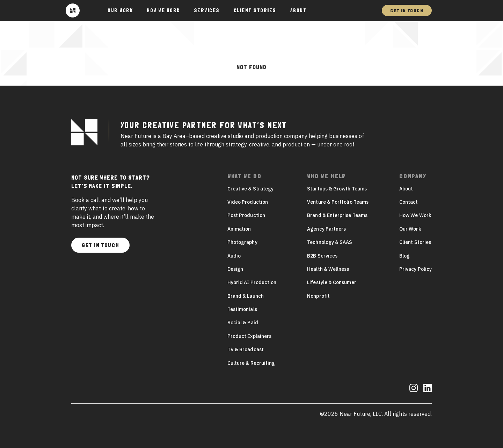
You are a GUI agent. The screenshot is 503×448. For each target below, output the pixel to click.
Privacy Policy (415, 269)
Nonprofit (318, 296)
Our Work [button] (120, 10)
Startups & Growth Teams (337, 189)
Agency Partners (326, 229)
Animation (239, 229)
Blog (404, 256)
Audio (234, 256)
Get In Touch (407, 10)
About (298, 10)
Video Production (248, 202)
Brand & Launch (246, 296)
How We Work (163, 10)
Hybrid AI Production (252, 282)
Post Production (246, 215)
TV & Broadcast (246, 349)
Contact (409, 202)
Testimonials (242, 309)
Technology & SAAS (330, 242)
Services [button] (207, 10)
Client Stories (255, 10)
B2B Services (322, 256)
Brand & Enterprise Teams (337, 215)
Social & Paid (243, 323)
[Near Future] (73, 10)
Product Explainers (249, 336)
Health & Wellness (328, 269)
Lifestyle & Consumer (331, 282)
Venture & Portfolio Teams (338, 202)
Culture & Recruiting (251, 363)
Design (235, 269)
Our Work (410, 229)
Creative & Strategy (250, 189)
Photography (242, 242)
